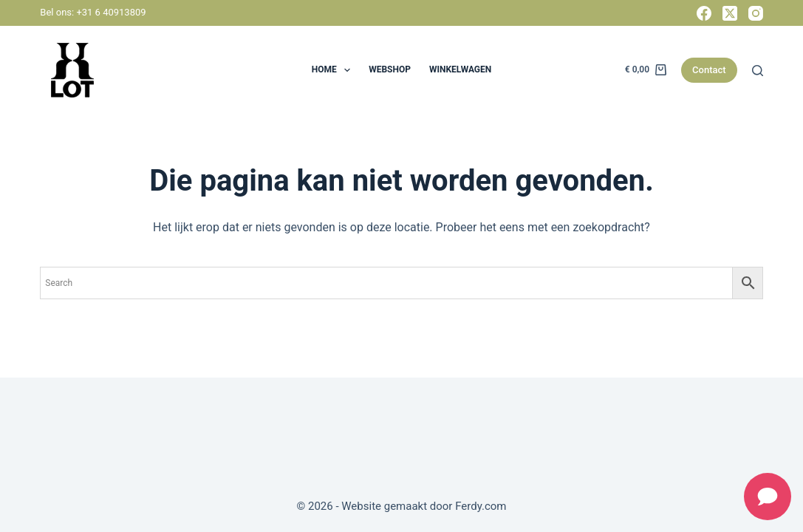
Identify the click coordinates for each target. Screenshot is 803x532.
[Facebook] (704, 13)
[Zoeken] (758, 71)
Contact (709, 70)
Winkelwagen (460, 69)
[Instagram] (756, 13)
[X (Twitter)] (730, 13)
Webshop (390, 69)
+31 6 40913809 (111, 12)
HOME (334, 70)
